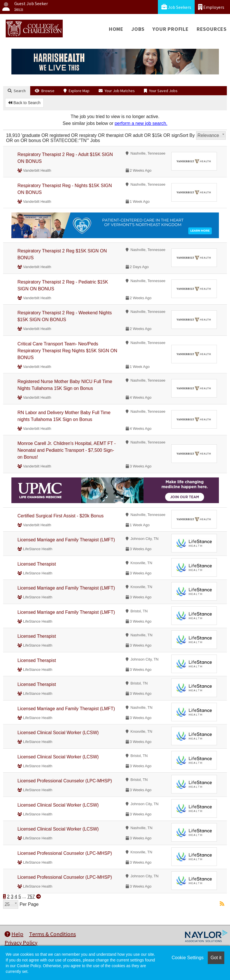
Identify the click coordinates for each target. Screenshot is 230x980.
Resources (212, 29)
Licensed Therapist (37, 564)
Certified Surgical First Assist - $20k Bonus (60, 516)
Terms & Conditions (52, 934)
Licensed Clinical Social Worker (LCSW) (58, 733)
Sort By (187, 135)
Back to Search (24, 103)
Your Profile (171, 29)
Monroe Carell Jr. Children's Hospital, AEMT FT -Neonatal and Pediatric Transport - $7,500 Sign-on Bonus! (67, 450)
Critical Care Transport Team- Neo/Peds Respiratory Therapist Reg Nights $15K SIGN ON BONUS (67, 351)
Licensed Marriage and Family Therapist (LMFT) (66, 540)
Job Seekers (176, 7)
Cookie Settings (188, 958)
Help (14, 934)
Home (116, 29)
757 (31, 897)
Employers (211, 7)
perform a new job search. (141, 123)
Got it (216, 958)
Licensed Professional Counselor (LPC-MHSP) (65, 781)
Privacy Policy (21, 942)
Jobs (138, 29)
